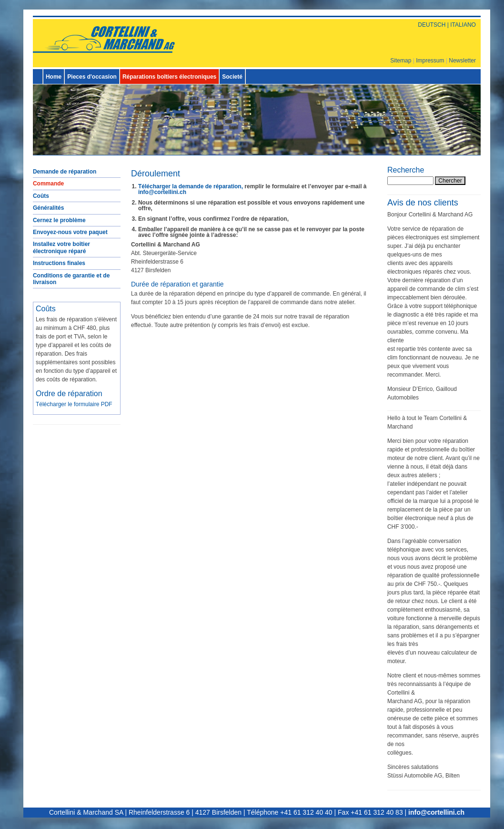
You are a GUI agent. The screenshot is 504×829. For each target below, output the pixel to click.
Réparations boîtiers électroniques (169, 77)
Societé (232, 77)
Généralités (48, 208)
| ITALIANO (461, 25)
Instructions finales (59, 263)
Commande (48, 184)
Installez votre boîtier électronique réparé (61, 247)
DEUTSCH (432, 25)
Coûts (41, 196)
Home (54, 77)
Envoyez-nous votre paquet (70, 232)
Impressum (430, 61)
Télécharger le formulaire (74, 404)
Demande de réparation (65, 172)
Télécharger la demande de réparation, (191, 186)
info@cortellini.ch (162, 192)
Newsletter (462, 61)
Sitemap (401, 61)
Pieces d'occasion (92, 77)
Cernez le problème (59, 220)
